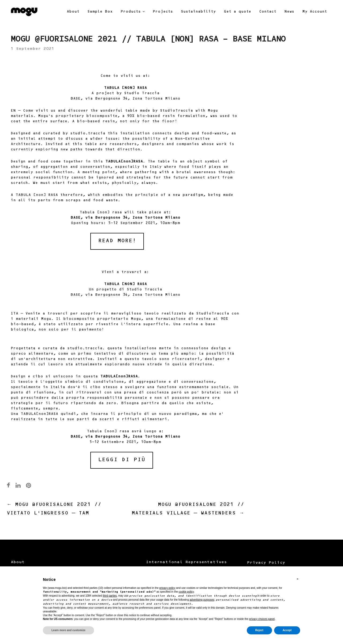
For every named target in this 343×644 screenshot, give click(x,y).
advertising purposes (202, 600)
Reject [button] (259, 630)
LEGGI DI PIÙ (122, 460)
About (18, 562)
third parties (110, 596)
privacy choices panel (262, 619)
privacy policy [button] (167, 588)
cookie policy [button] (186, 592)
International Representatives (186, 562)
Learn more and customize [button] (68, 630)
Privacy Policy (266, 563)
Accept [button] (287, 630)
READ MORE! (117, 241)
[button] (297, 579)
